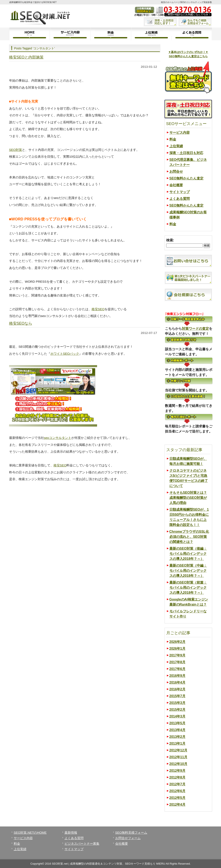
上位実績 (151, 34)
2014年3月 (178, 716)
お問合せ (176, 172)
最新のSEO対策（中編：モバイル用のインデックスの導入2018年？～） (188, 571)
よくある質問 (192, 34)
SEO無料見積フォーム (131, 833)
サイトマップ (180, 192)
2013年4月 (178, 730)
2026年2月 (178, 642)
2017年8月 (178, 662)
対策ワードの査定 (195, 329)
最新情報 (71, 833)
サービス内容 (70, 34)
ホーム (29, 34)
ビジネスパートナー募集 (82, 844)
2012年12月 (178, 750)
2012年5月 (178, 798)
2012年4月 (178, 805)
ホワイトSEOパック (65, 354)
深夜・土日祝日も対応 (186, 153)
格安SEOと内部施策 (26, 57)
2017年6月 (178, 669)
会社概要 (176, 185)
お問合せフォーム (128, 838)
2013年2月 (178, 737)
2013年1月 (178, 744)
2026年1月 (178, 649)
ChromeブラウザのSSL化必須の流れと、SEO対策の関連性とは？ (189, 537)
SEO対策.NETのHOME (30, 833)
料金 (111, 34)
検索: (170, 240)
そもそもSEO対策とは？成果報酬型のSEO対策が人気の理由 (188, 498)
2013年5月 (178, 723)
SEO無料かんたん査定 (187, 178)
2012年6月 (178, 791)
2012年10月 (178, 764)
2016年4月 (178, 682)
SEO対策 (16, 150)
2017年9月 (178, 655)
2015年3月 (178, 703)
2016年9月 (178, 676)
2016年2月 (178, 689)
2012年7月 (178, 784)
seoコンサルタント (58, 438)
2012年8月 (178, 777)
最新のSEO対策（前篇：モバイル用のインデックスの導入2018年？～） (188, 588)
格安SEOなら (21, 323)
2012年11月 (178, 757)
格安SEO (98, 309)
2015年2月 (178, 710)
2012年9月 (178, 771)
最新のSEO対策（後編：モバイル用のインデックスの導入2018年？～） (188, 554)
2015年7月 (178, 696)
